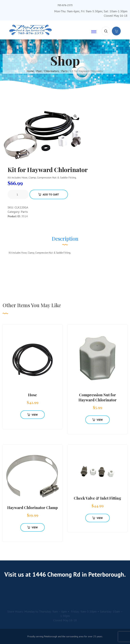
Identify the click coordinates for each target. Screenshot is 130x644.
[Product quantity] (19, 194)
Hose (32, 395)
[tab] (65, 240)
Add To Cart (49, 194)
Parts (64, 71)
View (32, 415)
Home (30, 71)
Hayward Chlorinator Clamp (32, 508)
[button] (75, 116)
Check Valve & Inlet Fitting (97, 498)
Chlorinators (51, 71)
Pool (39, 71)
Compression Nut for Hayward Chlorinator (98, 397)
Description (65, 239)
